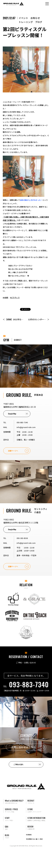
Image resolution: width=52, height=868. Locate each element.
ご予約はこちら (20, 716)
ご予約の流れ (18, 764)
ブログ (39, 22)
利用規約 (29, 835)
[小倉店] (43, 820)
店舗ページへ (13, 451)
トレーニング (26, 22)
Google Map (12, 414)
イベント (23, 18)
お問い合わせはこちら (24, 747)
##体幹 (6, 298)
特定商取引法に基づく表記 (34, 839)
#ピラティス (15, 298)
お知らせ (35, 18)
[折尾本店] (37, 820)
